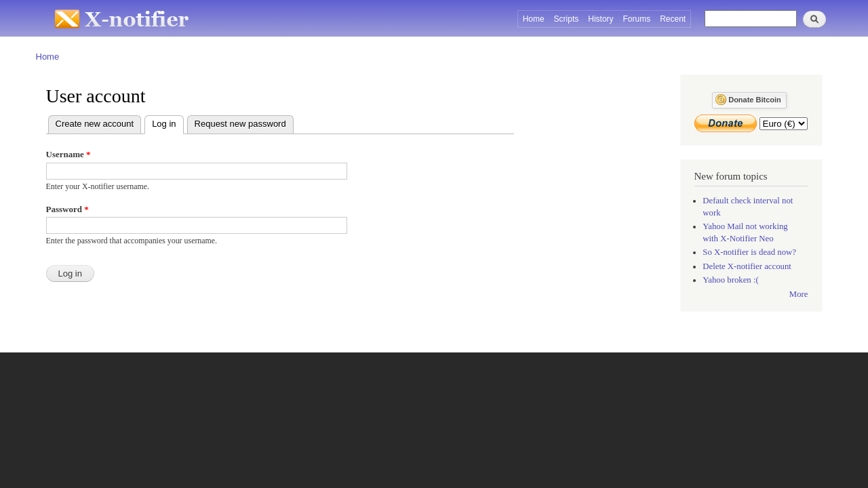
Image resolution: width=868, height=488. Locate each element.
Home (534, 19)
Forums (637, 19)
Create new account (95, 124)
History (600, 19)
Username (68, 154)
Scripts (567, 19)
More (799, 294)
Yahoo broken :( (730, 280)
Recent (673, 19)
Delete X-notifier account (747, 266)
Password (67, 209)
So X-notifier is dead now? (749, 252)
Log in (167, 122)
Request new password (240, 124)
